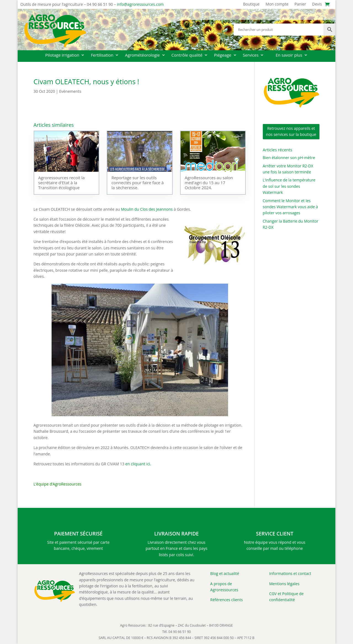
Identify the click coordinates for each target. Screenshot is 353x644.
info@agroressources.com (140, 4)
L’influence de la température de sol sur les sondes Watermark (289, 186)
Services (251, 55)
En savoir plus (289, 55)
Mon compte (277, 4)
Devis (317, 4)
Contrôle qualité (187, 55)
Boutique (252, 4)
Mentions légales (284, 584)
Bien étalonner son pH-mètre (289, 158)
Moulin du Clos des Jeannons (147, 209)
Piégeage (223, 55)
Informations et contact (290, 573)
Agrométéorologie (142, 55)
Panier (300, 4)
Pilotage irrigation (62, 55)
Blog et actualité (225, 573)
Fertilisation (102, 55)
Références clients (226, 600)
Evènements (70, 91)
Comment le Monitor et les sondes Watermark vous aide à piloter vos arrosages (291, 207)
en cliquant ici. (138, 464)
